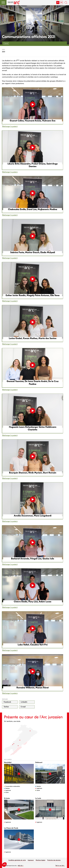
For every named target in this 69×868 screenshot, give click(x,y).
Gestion (7, 788)
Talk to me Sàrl (60, 866)
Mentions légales (41, 860)
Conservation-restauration (13, 786)
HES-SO (20, 866)
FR (58, 2)
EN (61, 2)
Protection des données (54, 860)
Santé (7, 792)
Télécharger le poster (9, 126)
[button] (3, 3)
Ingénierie (8, 790)
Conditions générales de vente (17, 860)
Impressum (31, 860)
